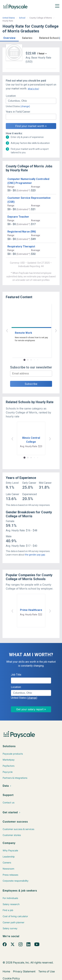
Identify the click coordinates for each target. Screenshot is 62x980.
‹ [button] (27, 330)
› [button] (35, 330)
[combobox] (31, 101)
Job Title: (16, 675)
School (22, 18)
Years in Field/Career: (18, 112)
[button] (9, 37)
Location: (11, 96)
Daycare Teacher (18, 217)
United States (9, 18)
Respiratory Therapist (21, 246)
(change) (25, 106)
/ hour (41, 53)
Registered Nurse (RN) (22, 232)
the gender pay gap (35, 555)
